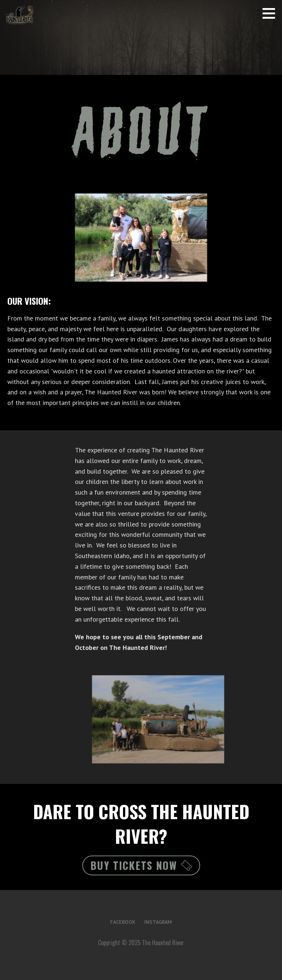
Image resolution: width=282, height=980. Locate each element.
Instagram (158, 922)
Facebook (123, 922)
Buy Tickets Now (141, 865)
